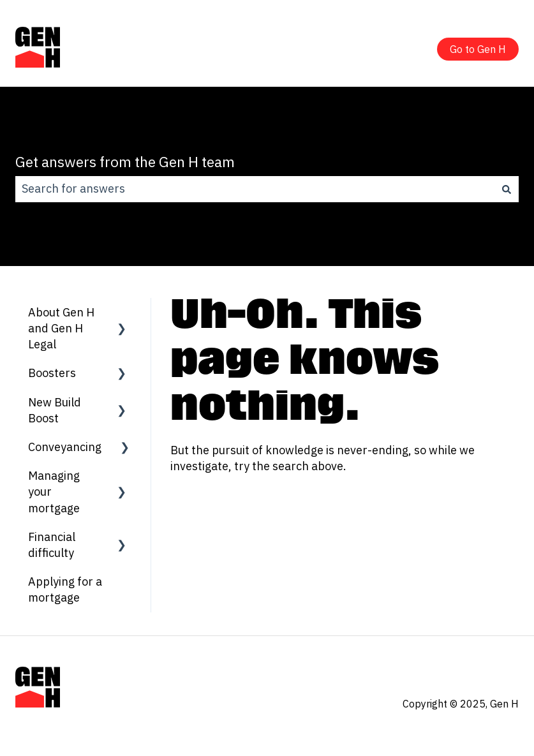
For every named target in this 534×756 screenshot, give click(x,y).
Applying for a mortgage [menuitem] (65, 589)
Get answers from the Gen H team (125, 161)
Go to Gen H (478, 49)
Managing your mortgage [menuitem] (54, 492)
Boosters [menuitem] (52, 373)
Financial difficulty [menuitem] (52, 545)
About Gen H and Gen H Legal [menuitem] (61, 328)
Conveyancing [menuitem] (65, 447)
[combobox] (255, 189)
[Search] (507, 189)
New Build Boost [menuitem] (55, 410)
